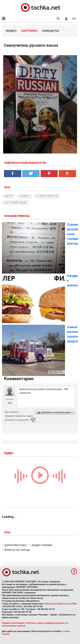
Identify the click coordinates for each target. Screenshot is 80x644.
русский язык (16, 203)
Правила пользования (13, 623)
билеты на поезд (17, 550)
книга (25, 196)
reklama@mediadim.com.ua (58, 604)
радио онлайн (42, 545)
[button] (66, 19)
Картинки (29, 31)
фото (9, 196)
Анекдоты (51, 31)
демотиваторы (16, 545)
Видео (11, 31)
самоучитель (48, 196)
